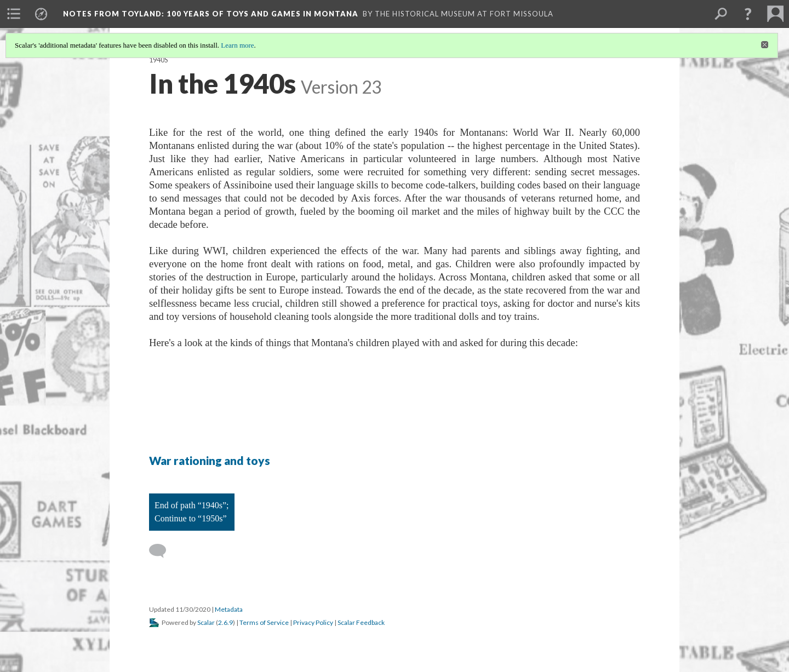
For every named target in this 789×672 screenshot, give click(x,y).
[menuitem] (14, 14)
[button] (748, 14)
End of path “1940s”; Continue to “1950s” (192, 512)
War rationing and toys (210, 460)
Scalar (206, 622)
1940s (158, 60)
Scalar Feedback (361, 622)
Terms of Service (264, 622)
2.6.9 (225, 622)
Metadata (229, 609)
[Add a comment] (162, 551)
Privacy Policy (313, 622)
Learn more (237, 45)
